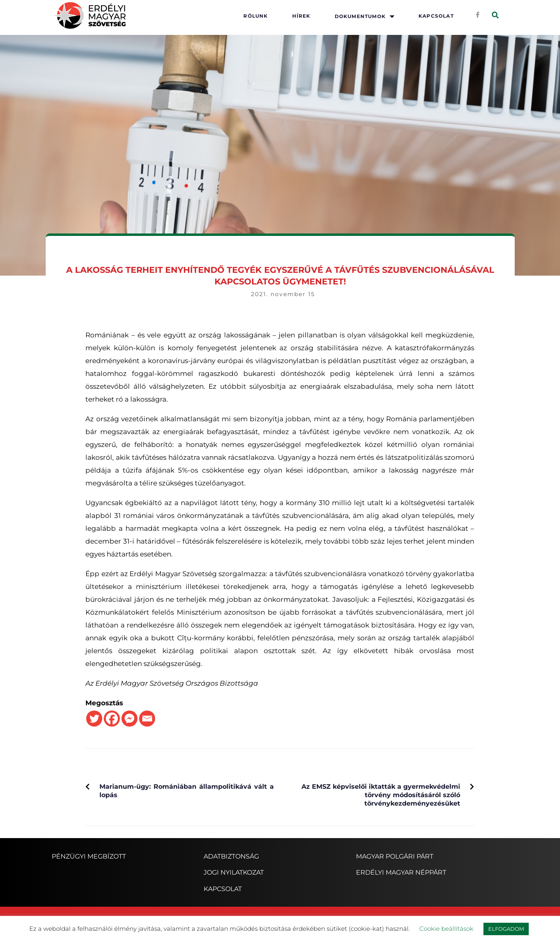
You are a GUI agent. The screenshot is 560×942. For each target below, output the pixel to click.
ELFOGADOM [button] (506, 929)
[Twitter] (94, 719)
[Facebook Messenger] (129, 719)
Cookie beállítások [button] (446, 929)
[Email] (147, 719)
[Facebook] (112, 719)
